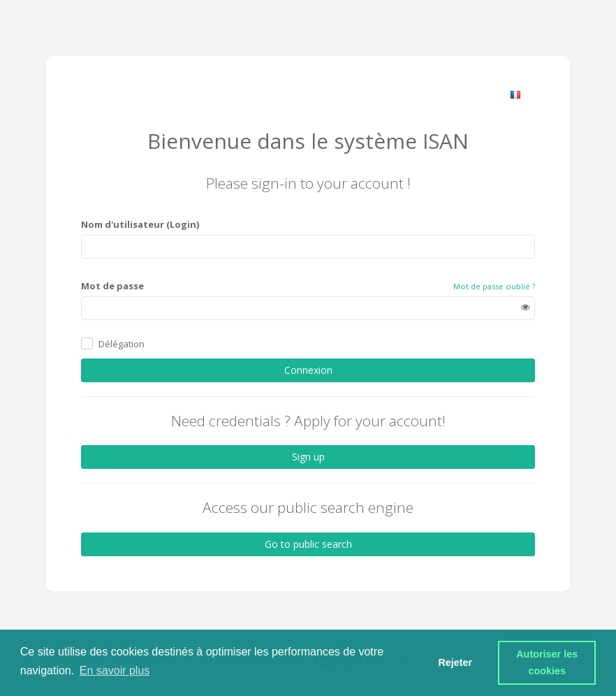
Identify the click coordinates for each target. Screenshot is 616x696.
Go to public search (308, 544)
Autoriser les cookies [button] (548, 662)
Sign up (308, 457)
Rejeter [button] (455, 662)
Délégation (122, 344)
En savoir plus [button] (115, 670)
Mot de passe (112, 286)
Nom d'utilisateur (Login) (140, 224)
